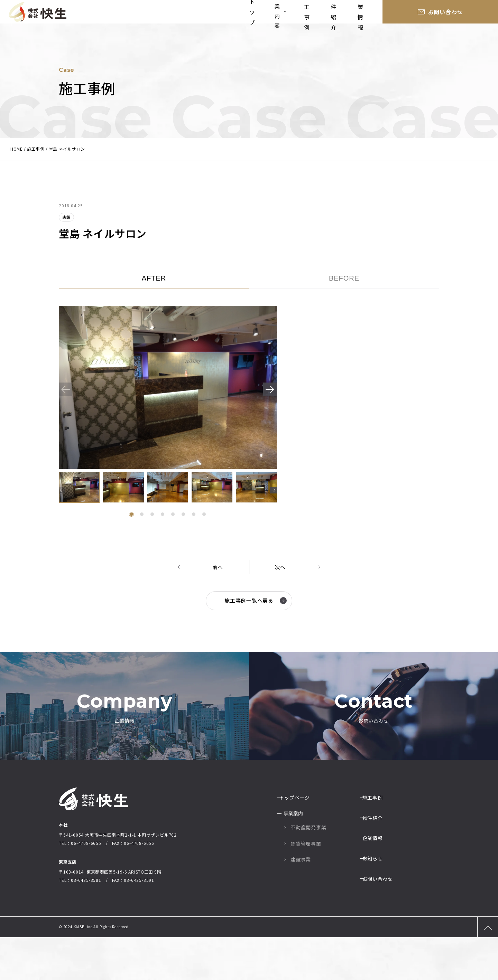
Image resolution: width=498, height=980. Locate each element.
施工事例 (329, 14)
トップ (253, 14)
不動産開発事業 (308, 870)
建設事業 (301, 903)
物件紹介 (366, 14)
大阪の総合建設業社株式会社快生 (37, 14)
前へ (218, 567)
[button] (267, 391)
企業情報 (403, 14)
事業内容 (287, 14)
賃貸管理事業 (306, 886)
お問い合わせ (469, 14)
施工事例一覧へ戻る (255, 601)
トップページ (299, 843)
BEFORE (344, 278)
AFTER (154, 278)
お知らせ (377, 891)
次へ (280, 567)
